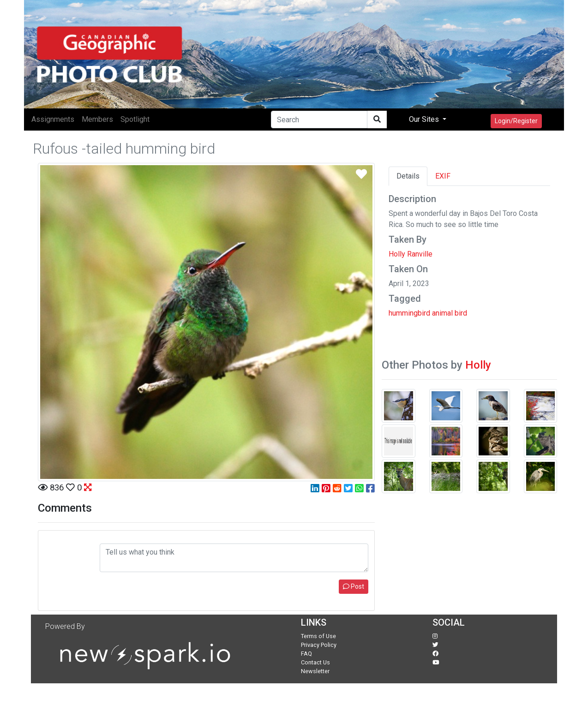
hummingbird (409, 313)
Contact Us (315, 662)
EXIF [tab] (443, 176)
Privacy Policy (319, 645)
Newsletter (315, 671)
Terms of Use (318, 636)
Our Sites (425, 119)
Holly (478, 365)
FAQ (306, 654)
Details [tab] (408, 176)
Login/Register (516, 121)
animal (442, 313)
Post (354, 586)
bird (461, 313)
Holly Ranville (411, 254)
